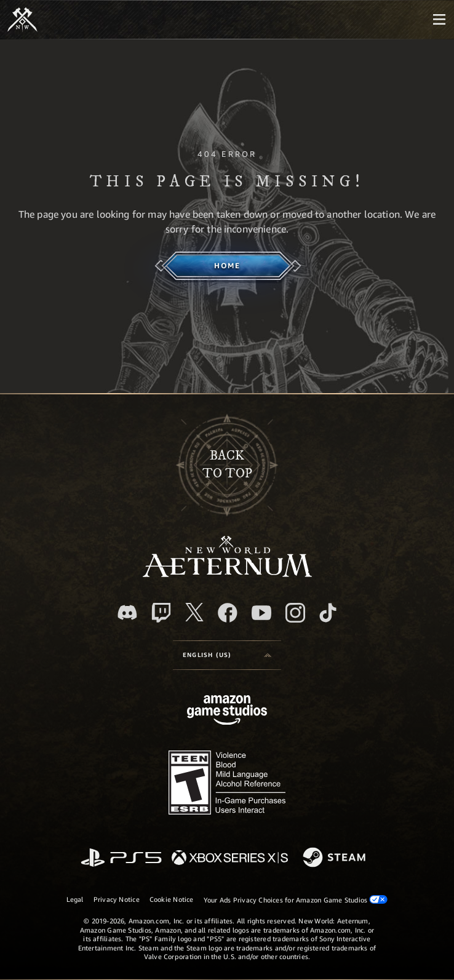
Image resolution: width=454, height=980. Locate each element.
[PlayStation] (121, 858)
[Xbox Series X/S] (230, 858)
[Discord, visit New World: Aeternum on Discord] (127, 612)
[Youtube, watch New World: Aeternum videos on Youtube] (261, 613)
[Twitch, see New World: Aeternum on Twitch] (161, 613)
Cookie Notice (172, 899)
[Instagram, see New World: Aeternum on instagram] (295, 613)
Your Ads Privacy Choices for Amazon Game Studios (296, 899)
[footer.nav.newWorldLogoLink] (227, 574)
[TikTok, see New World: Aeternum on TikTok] (328, 613)
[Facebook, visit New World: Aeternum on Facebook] (228, 613)
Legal (75, 899)
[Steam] (336, 858)
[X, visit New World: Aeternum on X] (194, 612)
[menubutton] (439, 20)
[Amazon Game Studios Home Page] (227, 711)
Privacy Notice (117, 899)
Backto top (227, 464)
